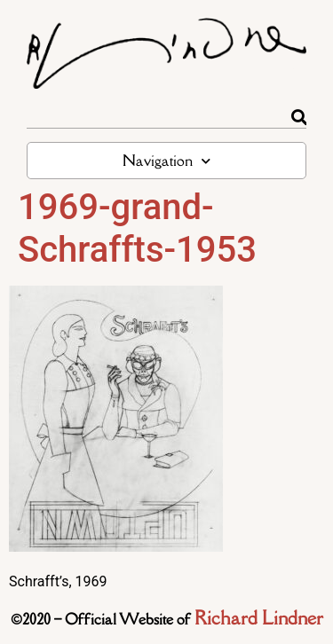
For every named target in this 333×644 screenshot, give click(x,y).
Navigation (166, 161)
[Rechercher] (299, 117)
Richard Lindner (259, 618)
